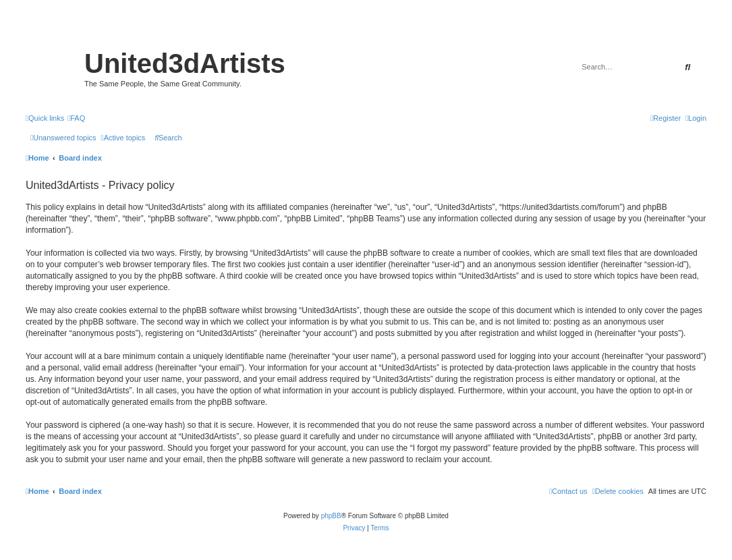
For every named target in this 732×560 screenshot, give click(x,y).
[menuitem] (76, 118)
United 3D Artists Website (366, 30)
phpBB (331, 516)
